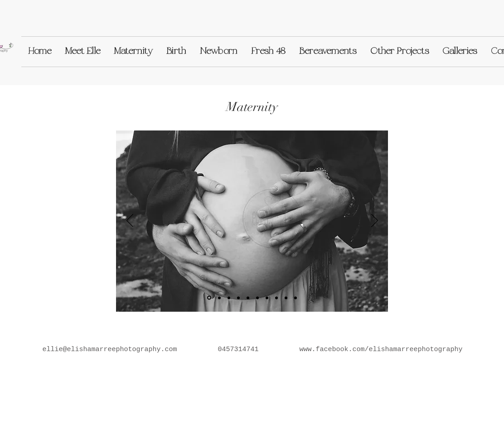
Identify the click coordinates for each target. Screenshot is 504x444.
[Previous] (130, 221)
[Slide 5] (229, 298)
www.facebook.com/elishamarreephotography (381, 350)
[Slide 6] (257, 298)
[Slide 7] (286, 298)
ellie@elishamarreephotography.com (109, 350)
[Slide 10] (296, 298)
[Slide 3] (238, 298)
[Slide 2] (219, 298)
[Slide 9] (276, 298)
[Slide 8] (267, 298)
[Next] (375, 221)
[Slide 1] (209, 298)
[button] (82, 52)
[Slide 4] (248, 298)
